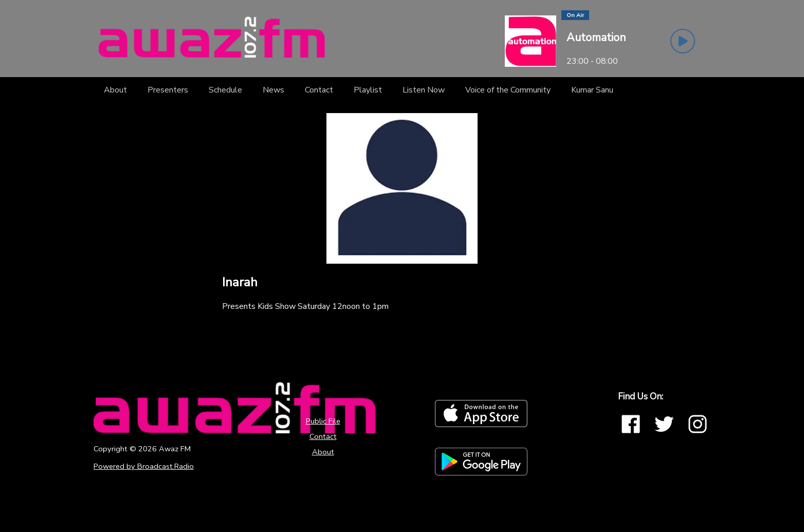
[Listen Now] (424, 90)
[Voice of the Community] (508, 90)
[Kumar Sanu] (592, 90)
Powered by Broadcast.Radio (144, 466)
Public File (323, 421)
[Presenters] (168, 90)
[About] (115, 90)
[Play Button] (683, 41)
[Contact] (319, 90)
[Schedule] (225, 90)
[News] (273, 90)
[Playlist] (368, 90)
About (323, 452)
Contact (323, 436)
